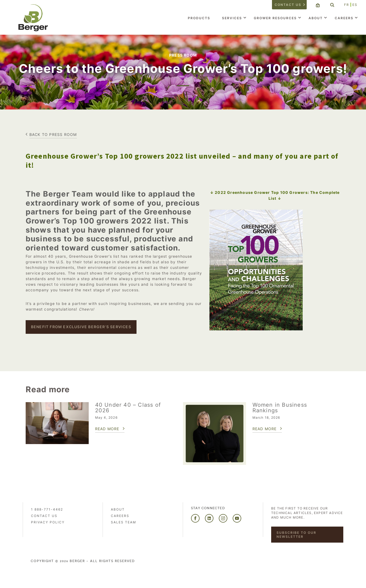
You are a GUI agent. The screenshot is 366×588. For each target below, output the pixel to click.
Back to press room (53, 134)
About (316, 18)
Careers (344, 18)
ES (355, 5)
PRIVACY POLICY (48, 522)
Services (232, 18)
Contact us (288, 5)
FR (347, 5)
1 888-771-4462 (47, 509)
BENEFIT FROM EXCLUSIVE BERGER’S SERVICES (81, 327)
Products (199, 18)
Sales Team (124, 522)
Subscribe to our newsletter (296, 535)
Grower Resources (275, 18)
